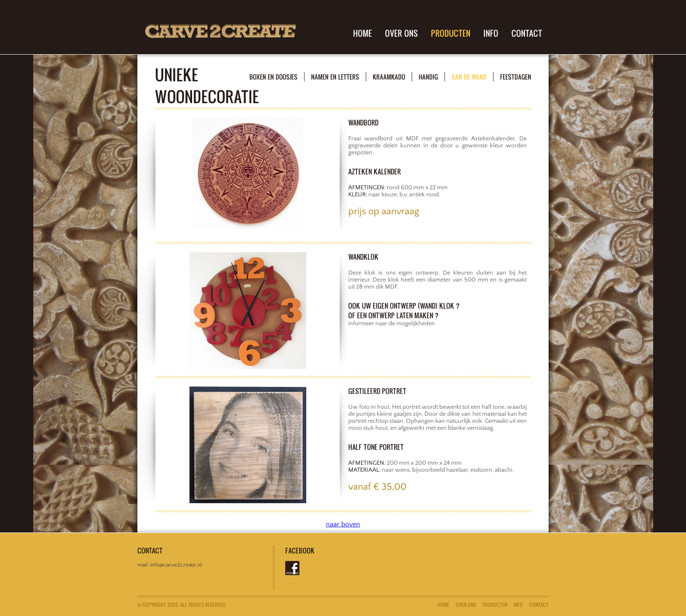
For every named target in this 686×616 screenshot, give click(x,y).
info (491, 33)
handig (428, 77)
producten (451, 33)
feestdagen (516, 77)
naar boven (343, 524)
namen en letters (335, 77)
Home (362, 33)
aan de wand (469, 77)
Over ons (401, 33)
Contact (527, 33)
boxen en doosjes (273, 77)
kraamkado (389, 77)
